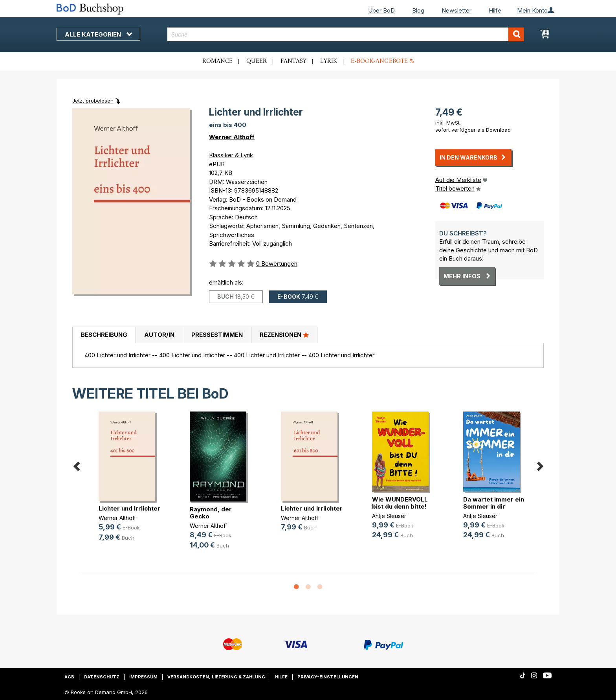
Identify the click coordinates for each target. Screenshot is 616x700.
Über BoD (381, 10)
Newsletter (456, 10)
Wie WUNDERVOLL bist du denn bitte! (400, 503)
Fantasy (293, 61)
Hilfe (495, 10)
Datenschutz (102, 677)
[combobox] (346, 34)
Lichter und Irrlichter (129, 508)
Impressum (143, 677)
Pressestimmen (217, 335)
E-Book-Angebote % (382, 61)
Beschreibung (104, 335)
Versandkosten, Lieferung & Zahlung (216, 677)
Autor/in (159, 335)
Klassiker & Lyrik (231, 155)
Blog (418, 10)
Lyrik (329, 61)
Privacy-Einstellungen (328, 677)
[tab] (104, 335)
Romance (217, 61)
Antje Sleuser (389, 516)
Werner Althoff (232, 137)
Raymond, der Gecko (211, 513)
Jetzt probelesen (93, 101)
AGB (69, 677)
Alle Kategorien (98, 34)
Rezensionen (284, 334)
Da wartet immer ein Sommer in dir (494, 503)
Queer (257, 61)
